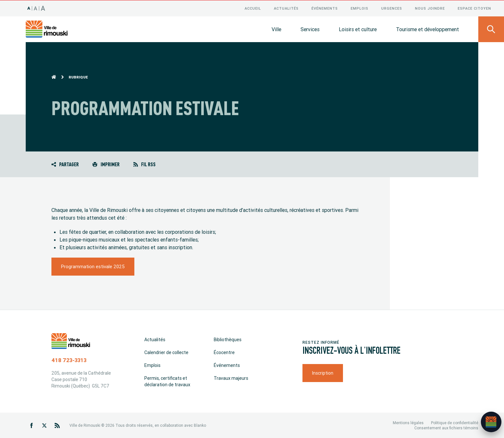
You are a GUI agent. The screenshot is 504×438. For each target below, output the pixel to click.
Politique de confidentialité (455, 422)
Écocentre (224, 352)
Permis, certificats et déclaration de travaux (167, 381)
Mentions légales (408, 422)
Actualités (286, 8)
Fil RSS (144, 164)
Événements (325, 8)
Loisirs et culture (358, 29)
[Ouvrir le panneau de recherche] (491, 29)
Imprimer (106, 164)
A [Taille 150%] (43, 8)
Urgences (392, 8)
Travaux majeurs (231, 378)
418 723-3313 (69, 360)
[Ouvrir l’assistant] (491, 422)
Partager (65, 164)
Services (310, 29)
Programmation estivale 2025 (93, 266)
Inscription (323, 373)
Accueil (253, 8)
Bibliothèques (228, 339)
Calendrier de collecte (166, 352)
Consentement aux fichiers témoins (446, 428)
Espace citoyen (474, 8)
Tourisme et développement (428, 29)
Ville (276, 29)
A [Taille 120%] (36, 8)
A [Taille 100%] (29, 8)
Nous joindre (430, 8)
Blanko (200, 425)
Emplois (360, 8)
